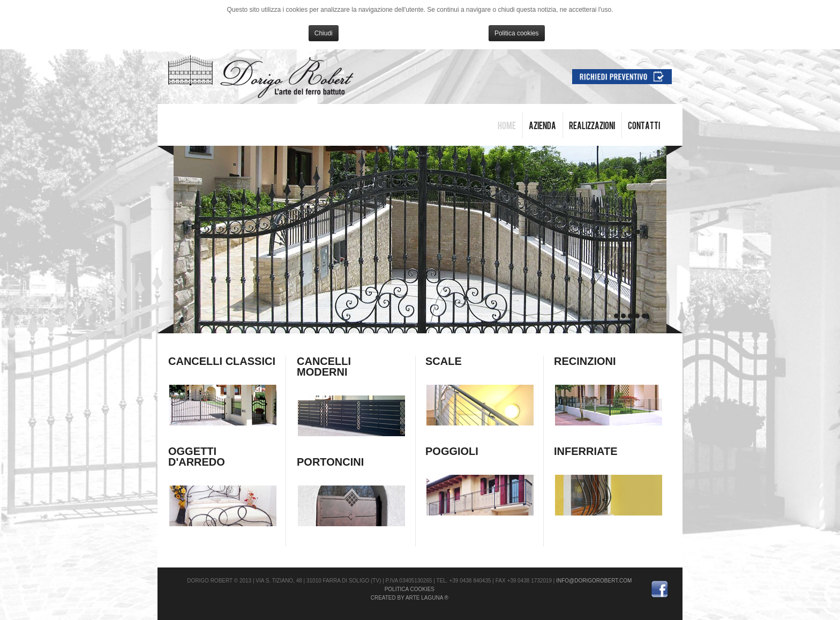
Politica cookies (517, 33)
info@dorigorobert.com (594, 581)
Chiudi (324, 33)
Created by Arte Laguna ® (410, 598)
